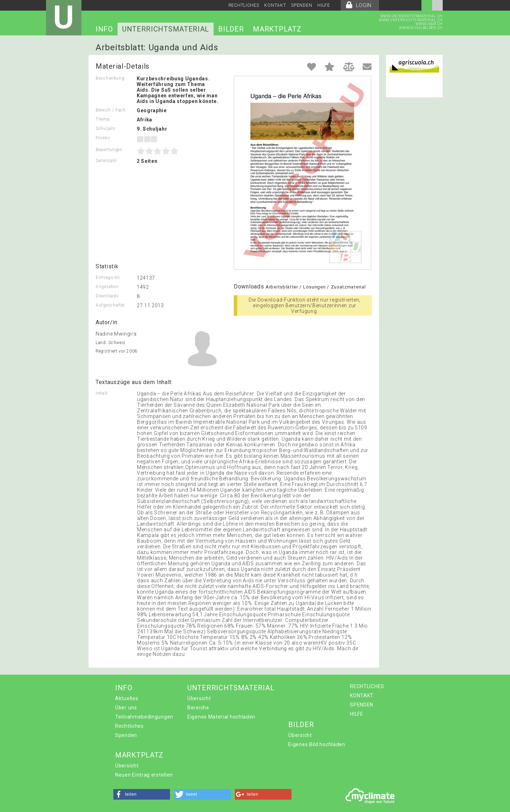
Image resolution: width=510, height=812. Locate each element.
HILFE (324, 5)
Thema (103, 119)
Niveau (103, 138)
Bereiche (198, 708)
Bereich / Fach (111, 110)
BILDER (231, 29)
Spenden (126, 735)
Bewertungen (109, 150)
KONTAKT (275, 5)
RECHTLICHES (244, 5)
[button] (142, 794)
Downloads (107, 296)
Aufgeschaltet (110, 305)
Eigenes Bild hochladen (317, 744)
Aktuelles (127, 698)
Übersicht (199, 698)
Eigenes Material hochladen (221, 717)
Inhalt (102, 393)
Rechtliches (129, 726)
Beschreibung (110, 78)
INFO (104, 29)
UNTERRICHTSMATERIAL (166, 29)
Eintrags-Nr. (108, 278)
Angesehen (107, 287)
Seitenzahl (106, 161)
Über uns (126, 708)
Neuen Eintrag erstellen (144, 775)
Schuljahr (106, 128)
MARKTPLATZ (277, 29)
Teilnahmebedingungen (144, 717)
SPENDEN (302, 5)
